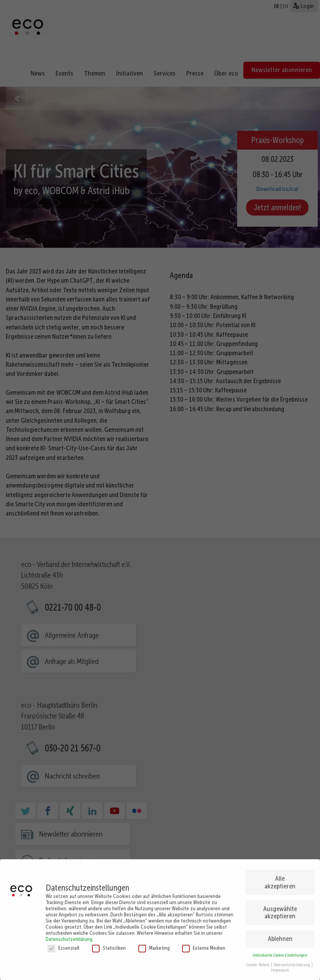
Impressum (280, 960)
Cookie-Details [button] (258, 954)
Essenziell (63, 937)
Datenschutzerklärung (69, 929)
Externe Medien (204, 937)
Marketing (154, 937)
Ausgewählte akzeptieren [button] (280, 902)
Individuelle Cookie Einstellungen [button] (280, 945)
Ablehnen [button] (280, 929)
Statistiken (109, 937)
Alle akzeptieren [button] (280, 872)
